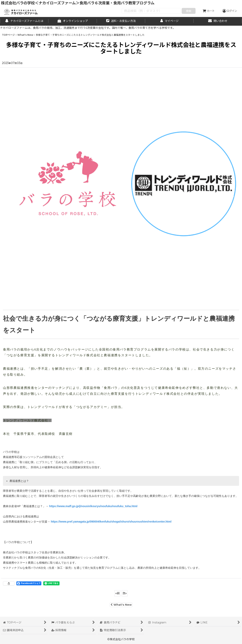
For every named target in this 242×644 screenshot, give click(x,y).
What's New (121, 605)
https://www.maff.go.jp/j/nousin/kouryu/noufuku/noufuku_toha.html (93, 506)
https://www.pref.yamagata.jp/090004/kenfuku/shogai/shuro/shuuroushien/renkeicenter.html (111, 522)
